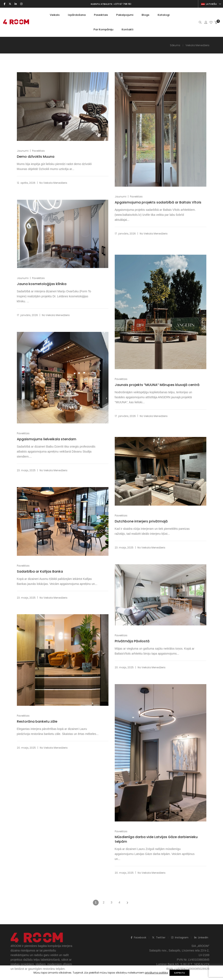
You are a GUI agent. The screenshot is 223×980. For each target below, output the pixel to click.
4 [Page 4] (119, 902)
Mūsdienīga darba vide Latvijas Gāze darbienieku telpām (146, 839)
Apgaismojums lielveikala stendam (47, 439)
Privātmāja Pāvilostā (132, 641)
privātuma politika (154, 973)
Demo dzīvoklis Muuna (36, 157)
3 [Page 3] (112, 902)
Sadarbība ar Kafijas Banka (40, 572)
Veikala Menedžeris (55, 183)
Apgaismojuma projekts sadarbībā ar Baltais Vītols (153, 205)
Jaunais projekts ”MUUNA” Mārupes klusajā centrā (151, 387)
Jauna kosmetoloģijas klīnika (42, 284)
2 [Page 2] (104, 902)
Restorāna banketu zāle (37, 722)
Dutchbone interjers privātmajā (141, 521)
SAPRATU (182, 973)
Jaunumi (23, 151)
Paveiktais (38, 151)
